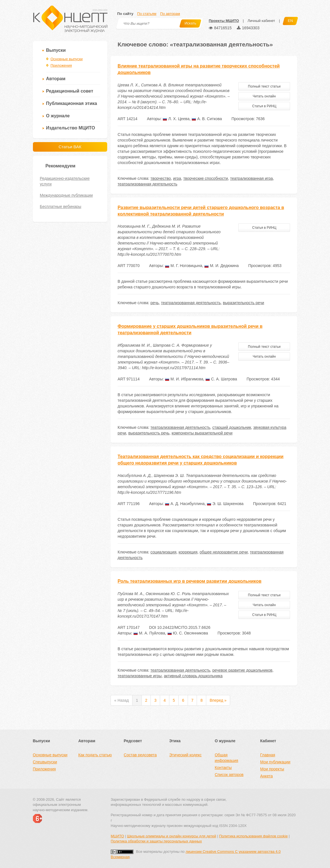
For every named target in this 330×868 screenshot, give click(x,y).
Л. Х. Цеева (176, 119)
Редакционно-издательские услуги (65, 181)
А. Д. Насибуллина (185, 504)
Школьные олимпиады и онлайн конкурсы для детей (171, 836)
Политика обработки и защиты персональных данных (156, 841)
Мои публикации (275, 762)
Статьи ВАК (70, 147)
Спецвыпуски (45, 762)
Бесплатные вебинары (61, 207)
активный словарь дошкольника (193, 676)
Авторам (56, 79)
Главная (268, 755)
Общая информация (226, 758)
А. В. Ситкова (207, 119)
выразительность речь (149, 433)
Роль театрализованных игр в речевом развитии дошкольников (189, 581)
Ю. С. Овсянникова (188, 633)
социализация (163, 552)
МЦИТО (117, 836)
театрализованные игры (140, 676)
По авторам (170, 14)
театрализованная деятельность (147, 184)
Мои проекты (272, 769)
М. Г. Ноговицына (183, 266)
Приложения (61, 65)
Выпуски (56, 50)
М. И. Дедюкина (221, 266)
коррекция (188, 552)
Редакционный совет (70, 91)
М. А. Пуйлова (149, 633)
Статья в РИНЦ (264, 106)
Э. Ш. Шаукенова (225, 504)
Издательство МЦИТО (71, 128)
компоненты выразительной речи (202, 433)
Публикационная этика (72, 103)
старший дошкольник (232, 427)
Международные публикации (66, 195)
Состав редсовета (140, 755)
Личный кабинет (261, 21)
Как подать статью (95, 755)
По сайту (125, 14)
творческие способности (206, 178)
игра (177, 178)
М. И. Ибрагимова (184, 379)
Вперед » (218, 700)
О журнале (58, 116)
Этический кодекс (185, 755)
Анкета (267, 776)
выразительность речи (243, 303)
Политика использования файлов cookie (253, 836)
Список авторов (229, 775)
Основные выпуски (67, 59)
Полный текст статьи (264, 86)
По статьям (147, 14)
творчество (161, 178)
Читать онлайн (264, 96)
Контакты (223, 768)
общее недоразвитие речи (224, 552)
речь (155, 303)
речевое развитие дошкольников (242, 670)
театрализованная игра (252, 178)
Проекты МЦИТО (224, 21)
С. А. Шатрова (221, 379)
